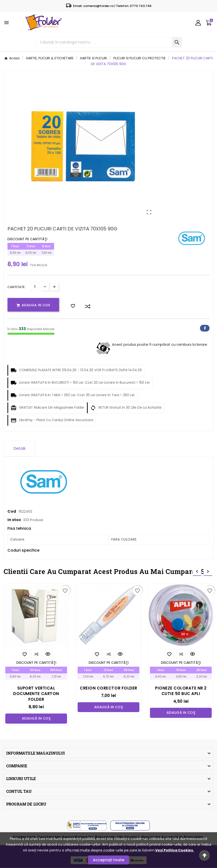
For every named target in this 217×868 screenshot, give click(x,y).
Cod (12, 511)
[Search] (177, 42)
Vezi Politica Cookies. (175, 850)
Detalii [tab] (19, 448)
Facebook (205, 328)
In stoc (14, 520)
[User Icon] (198, 23)
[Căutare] (104, 42)
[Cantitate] (35, 287)
